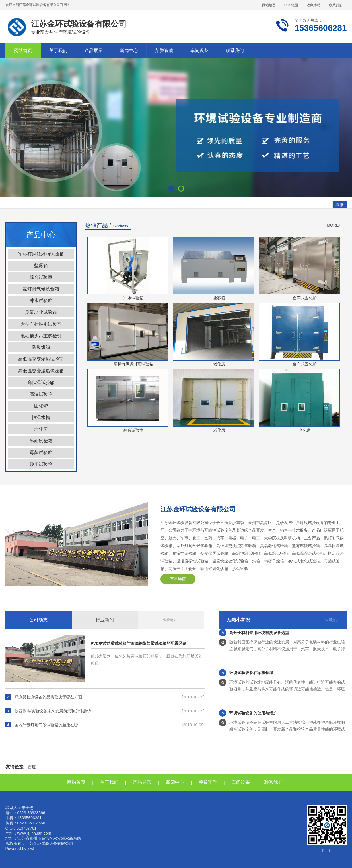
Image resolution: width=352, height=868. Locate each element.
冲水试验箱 (133, 298)
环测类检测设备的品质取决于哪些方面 (48, 697)
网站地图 (269, 5)
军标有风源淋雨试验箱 (133, 364)
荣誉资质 (164, 51)
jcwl (31, 849)
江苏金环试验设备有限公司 (198, 509)
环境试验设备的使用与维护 (253, 714)
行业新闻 (105, 620)
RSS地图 (291, 5)
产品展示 (94, 51)
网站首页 (23, 51)
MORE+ (334, 225)
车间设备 (199, 51)
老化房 (219, 364)
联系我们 (336, 5)
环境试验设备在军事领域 (251, 674)
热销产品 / (107, 225)
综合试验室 (133, 430)
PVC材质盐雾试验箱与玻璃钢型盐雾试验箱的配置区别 (133, 643)
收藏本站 (314, 5)
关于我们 (58, 51)
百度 (32, 767)
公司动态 (38, 620)
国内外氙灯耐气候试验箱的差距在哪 (46, 725)
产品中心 (41, 235)
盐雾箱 (219, 298)
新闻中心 (129, 51)
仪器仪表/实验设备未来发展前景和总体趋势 (53, 711)
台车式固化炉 (305, 298)
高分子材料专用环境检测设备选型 (259, 633)
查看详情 (178, 579)
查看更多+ (171, 620)
